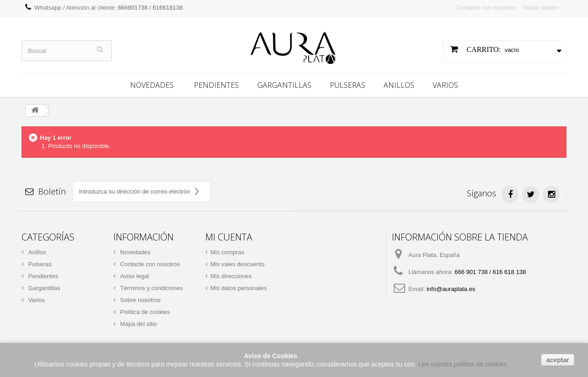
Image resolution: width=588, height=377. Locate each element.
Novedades (152, 84)
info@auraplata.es (451, 288)
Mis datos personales (239, 287)
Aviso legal (134, 275)
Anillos (399, 84)
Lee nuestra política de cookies (462, 364)
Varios (445, 84)
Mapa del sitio (138, 323)
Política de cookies (144, 311)
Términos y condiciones (151, 287)
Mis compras (227, 251)
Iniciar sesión (541, 8)
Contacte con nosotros (486, 8)
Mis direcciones (231, 275)
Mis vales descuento (237, 263)
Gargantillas (284, 84)
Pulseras (348, 84)
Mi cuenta (229, 236)
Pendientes (216, 84)
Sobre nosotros (140, 299)
